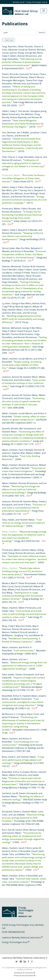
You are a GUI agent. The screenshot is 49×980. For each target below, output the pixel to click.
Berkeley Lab (18, 2)
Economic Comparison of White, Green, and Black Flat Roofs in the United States (24, 254)
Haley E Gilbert (9, 56)
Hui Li (30, 190)
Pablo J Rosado (25, 187)
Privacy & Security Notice (25, 976)
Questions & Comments (25, 973)
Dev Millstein (27, 114)
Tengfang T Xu (21, 635)
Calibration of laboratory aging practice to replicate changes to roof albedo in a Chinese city (23, 163)
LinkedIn (25, 962)
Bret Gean (17, 313)
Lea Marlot (7, 273)
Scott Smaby (30, 310)
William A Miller (33, 453)
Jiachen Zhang (17, 53)
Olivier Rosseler (25, 47)
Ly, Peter (6, 303)
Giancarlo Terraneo (29, 74)
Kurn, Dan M (8, 830)
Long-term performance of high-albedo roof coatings (23, 760)
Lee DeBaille (19, 815)
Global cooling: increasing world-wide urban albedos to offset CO (22, 365)
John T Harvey (20, 190)
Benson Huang (37, 830)
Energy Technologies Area (37, 2)
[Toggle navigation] (44, 11)
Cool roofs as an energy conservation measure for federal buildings (23, 523)
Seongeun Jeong (38, 111)
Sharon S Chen (38, 273)
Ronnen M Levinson (27, 56)
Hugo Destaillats (10, 59)
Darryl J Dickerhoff (23, 586)
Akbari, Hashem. (10, 532)
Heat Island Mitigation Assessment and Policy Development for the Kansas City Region (23, 124)
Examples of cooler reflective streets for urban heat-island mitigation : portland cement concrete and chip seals (24, 559)
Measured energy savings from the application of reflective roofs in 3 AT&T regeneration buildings (24, 666)
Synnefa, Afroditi (10, 429)
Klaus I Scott (33, 714)
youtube (32, 962)
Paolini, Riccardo (10, 74)
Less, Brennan (9, 132)
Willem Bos (25, 854)
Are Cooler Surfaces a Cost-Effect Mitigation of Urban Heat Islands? (23, 178)
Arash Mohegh (31, 193)
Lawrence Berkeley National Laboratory (22, 938)
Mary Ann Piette (24, 626)
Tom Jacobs (24, 111)
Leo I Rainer (8, 136)
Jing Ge (39, 157)
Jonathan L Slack (38, 132)
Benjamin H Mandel (28, 230)
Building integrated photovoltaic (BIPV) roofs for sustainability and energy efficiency (23, 319)
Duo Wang (7, 593)
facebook (28, 962)
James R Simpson (10, 717)
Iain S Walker (23, 132)
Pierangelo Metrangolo (13, 80)
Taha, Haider (8, 520)
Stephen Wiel (18, 453)
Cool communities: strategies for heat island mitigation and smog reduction (23, 702)
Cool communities (24, 651)
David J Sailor (38, 851)
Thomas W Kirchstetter (33, 266)
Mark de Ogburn (23, 307)
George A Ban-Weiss (21, 303)
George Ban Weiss (34, 53)
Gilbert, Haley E (9, 111)
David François (25, 331)
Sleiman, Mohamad (11, 266)
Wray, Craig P (8, 626)
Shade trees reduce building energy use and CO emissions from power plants (22, 571)
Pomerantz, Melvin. (11, 175)
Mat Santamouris (28, 429)
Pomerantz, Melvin (11, 209)
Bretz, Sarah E (9, 757)
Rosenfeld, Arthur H (12, 696)
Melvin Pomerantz (11, 114)
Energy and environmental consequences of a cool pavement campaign (24, 200)
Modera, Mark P (10, 583)
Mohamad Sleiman (19, 77)
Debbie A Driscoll (19, 632)
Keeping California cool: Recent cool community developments (23, 236)
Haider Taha (8, 611)
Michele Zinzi (20, 84)
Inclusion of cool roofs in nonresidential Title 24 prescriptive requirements (24, 508)
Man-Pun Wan (23, 248)
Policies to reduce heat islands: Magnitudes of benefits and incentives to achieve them (23, 781)
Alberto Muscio (37, 77)
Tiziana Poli (31, 80)
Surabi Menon (25, 359)
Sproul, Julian (8, 248)
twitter (17, 962)
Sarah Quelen (40, 270)
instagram (21, 962)
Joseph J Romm (30, 772)
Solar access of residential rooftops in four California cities (24, 383)
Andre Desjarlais (10, 456)
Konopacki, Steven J (11, 812)
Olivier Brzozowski (27, 583)
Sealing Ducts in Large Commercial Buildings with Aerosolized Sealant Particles (22, 596)
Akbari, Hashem (10, 359)
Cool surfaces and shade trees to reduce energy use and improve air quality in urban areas (24, 614)
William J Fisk (14, 590)
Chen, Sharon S (9, 157)
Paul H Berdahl (9, 270)
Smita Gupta (24, 380)
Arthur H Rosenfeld (24, 251)
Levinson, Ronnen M (12, 377)
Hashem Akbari (9, 279)
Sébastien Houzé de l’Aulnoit (22, 50)
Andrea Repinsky (18, 117)
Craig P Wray (8, 307)
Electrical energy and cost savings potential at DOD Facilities (23, 818)
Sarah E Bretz (24, 505)
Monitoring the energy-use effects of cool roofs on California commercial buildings (21, 489)
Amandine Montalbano (13, 276)
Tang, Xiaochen (9, 47)
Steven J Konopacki (25, 674)
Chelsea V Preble (22, 273)
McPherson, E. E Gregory (14, 714)
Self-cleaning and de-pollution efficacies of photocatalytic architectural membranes (22, 62)
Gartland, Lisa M (10, 793)
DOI (29, 68)
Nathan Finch (39, 303)
